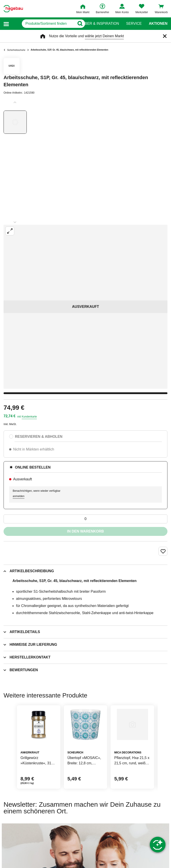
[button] (6, 24)
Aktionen (158, 24)
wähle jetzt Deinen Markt (104, 36)
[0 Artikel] (85, 519)
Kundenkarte (29, 417)
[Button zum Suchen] (77, 24)
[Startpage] (13, 9)
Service (134, 24)
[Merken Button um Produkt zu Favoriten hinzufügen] (163, 551)
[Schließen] (165, 36)
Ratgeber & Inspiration (96, 24)
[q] (42, 24)
